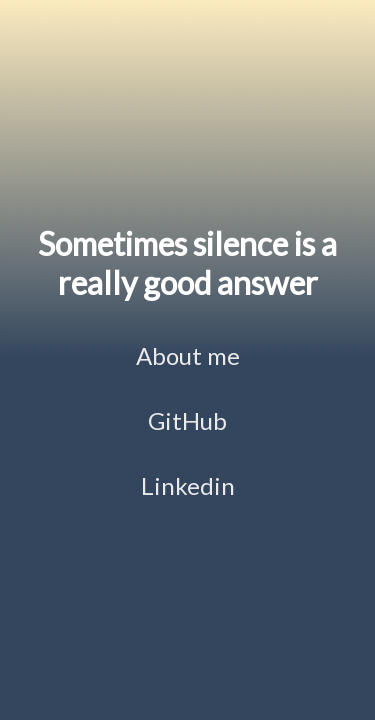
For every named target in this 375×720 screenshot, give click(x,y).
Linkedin (188, 485)
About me (188, 355)
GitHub (187, 420)
